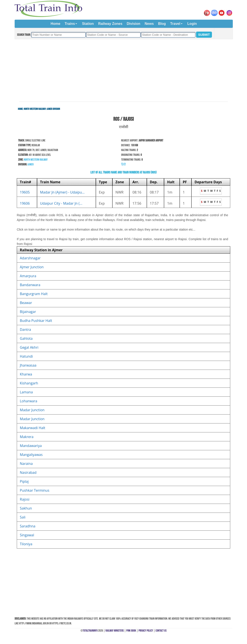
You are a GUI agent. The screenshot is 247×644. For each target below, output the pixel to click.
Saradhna (28, 526)
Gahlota (26, 338)
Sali (23, 517)
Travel (175, 24)
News (149, 24)
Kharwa (26, 374)
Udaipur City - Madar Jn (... (61, 203)
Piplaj (24, 481)
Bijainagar (28, 312)
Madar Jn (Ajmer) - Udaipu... (62, 192)
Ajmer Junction (32, 267)
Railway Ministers (115, 631)
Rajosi (25, 499)
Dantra (25, 330)
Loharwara (29, 401)
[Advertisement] (123, 71)
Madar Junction (32, 410)
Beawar (26, 303)
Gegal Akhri (29, 347)
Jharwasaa (28, 365)
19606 (25, 203)
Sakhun (26, 508)
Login (192, 24)
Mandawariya (31, 446)
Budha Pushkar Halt (36, 321)
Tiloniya (26, 544)
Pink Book (131, 631)
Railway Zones (110, 24)
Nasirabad (28, 472)
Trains (70, 24)
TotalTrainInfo (90, 631)
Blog (162, 24)
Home (55, 24)
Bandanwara (30, 285)
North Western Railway (35, 109)
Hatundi (26, 356)
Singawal (27, 535)
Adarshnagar (30, 258)
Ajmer (30, 164)
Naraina (26, 464)
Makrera (27, 437)
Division (134, 24)
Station (88, 24)
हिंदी (123, 164)
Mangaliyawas (31, 455)
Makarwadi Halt (33, 428)
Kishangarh (29, 383)
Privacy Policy (146, 631)
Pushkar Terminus (35, 490)
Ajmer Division (53, 109)
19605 (25, 192)
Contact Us (161, 631)
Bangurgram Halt (34, 294)
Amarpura (28, 276)
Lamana (26, 392)
